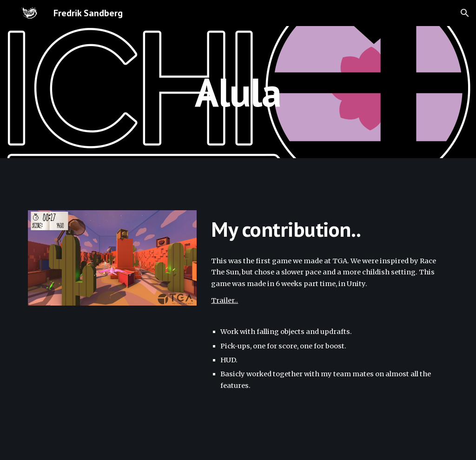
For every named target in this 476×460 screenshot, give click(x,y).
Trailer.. (225, 300)
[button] (465, 13)
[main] (238, 92)
